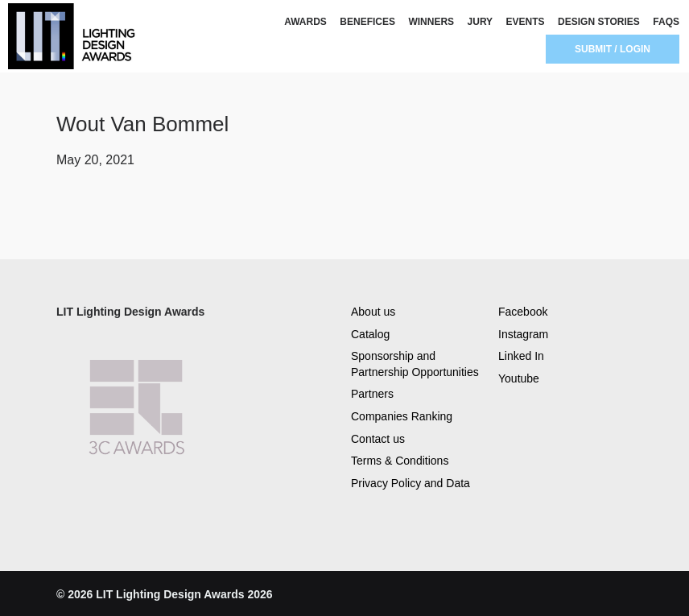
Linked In (521, 356)
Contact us (378, 439)
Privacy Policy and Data (411, 483)
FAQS (666, 22)
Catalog (370, 334)
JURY (481, 22)
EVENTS (526, 22)
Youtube (519, 378)
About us (373, 312)
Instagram (523, 334)
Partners (372, 394)
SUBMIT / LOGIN (613, 49)
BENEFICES (367, 22)
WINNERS (431, 22)
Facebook (523, 312)
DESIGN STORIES (599, 22)
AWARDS (305, 22)
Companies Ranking (402, 416)
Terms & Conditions (400, 461)
